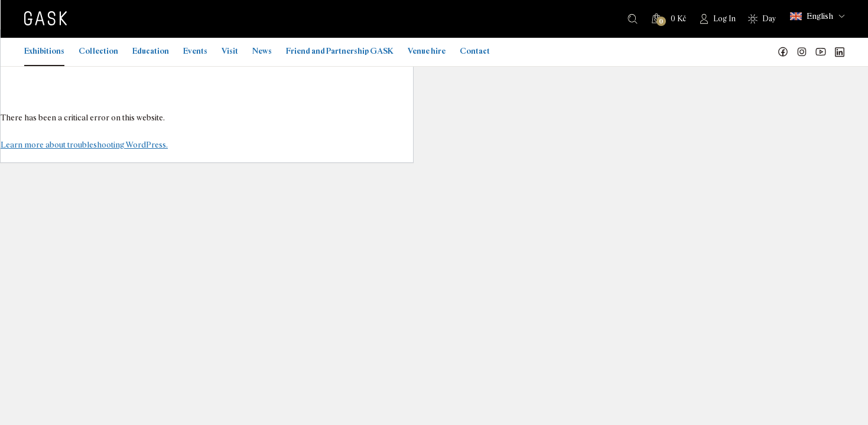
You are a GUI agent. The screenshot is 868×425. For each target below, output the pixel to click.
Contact (475, 51)
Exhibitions (44, 51)
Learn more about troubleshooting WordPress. (84, 144)
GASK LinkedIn (840, 52)
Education (151, 51)
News (262, 51)
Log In (724, 19)
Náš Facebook (783, 52)
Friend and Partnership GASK (340, 51)
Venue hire (427, 51)
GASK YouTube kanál (821, 52)
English (812, 16)
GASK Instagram (802, 52)
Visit (230, 51)
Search (633, 19)
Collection (98, 51)
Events (195, 51)
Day (769, 19)
